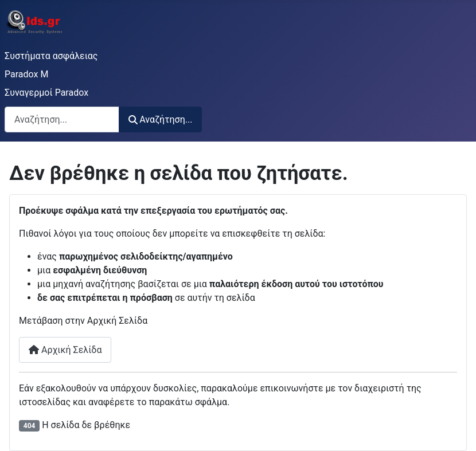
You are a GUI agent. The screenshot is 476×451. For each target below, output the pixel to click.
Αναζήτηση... (160, 119)
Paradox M (26, 74)
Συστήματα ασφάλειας (51, 56)
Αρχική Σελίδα (65, 350)
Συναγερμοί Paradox (46, 93)
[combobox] (62, 119)
